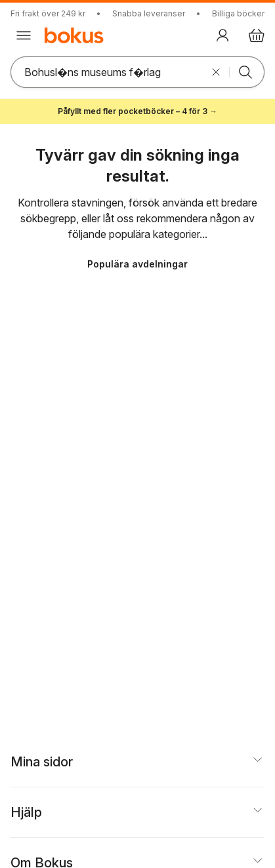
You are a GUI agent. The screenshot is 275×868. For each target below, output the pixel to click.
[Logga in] (222, 35)
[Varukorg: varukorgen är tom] (257, 35)
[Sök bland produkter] (107, 72)
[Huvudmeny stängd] (24, 35)
